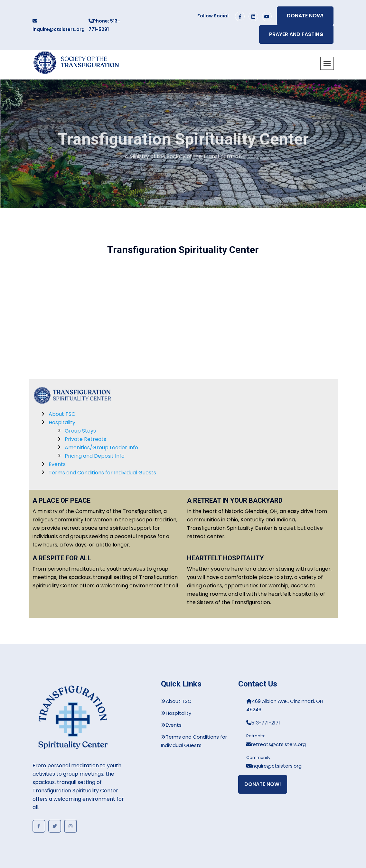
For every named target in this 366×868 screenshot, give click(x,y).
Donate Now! (305, 16)
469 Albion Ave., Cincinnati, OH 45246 (285, 705)
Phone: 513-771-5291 (104, 25)
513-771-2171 (263, 723)
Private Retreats (85, 439)
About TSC (62, 414)
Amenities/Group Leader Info (101, 448)
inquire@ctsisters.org (59, 26)
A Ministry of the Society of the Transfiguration (183, 158)
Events (57, 464)
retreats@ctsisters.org (276, 744)
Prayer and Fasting (296, 34)
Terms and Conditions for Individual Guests (102, 473)
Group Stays (80, 431)
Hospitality (62, 422)
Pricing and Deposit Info (95, 456)
